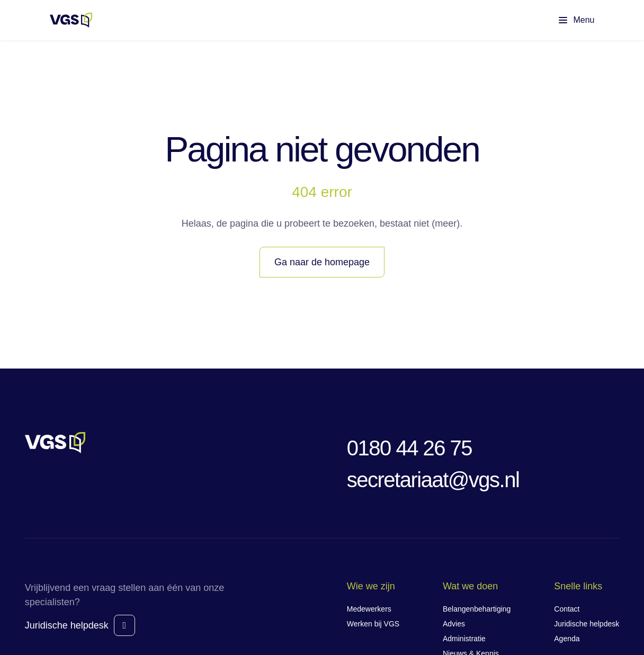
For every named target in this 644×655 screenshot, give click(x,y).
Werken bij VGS (373, 624)
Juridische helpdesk (67, 625)
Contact (567, 609)
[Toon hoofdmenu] (568, 20)
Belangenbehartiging (477, 609)
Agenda (567, 639)
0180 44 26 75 (409, 448)
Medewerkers (369, 609)
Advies (454, 624)
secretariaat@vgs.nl (433, 480)
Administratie (464, 639)
